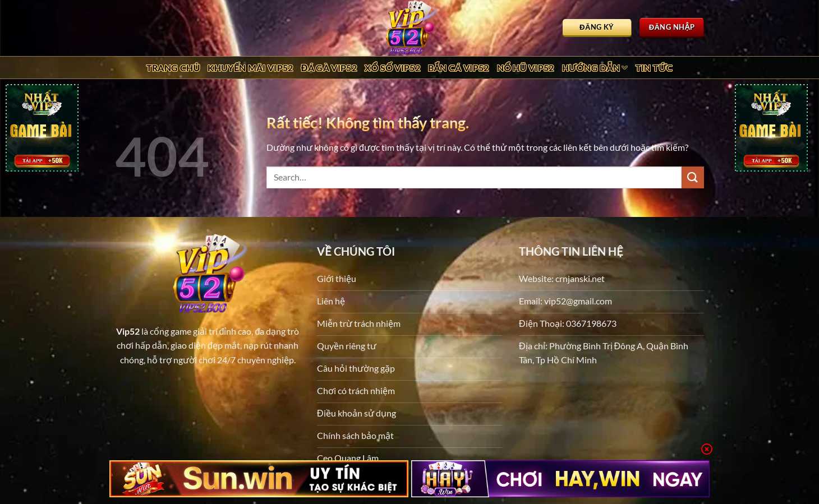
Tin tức (654, 68)
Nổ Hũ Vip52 (526, 68)
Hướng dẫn (595, 68)
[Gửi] (693, 177)
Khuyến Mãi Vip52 (250, 68)
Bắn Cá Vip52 (459, 68)
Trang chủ (173, 68)
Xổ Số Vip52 (392, 68)
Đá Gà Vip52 (329, 68)
